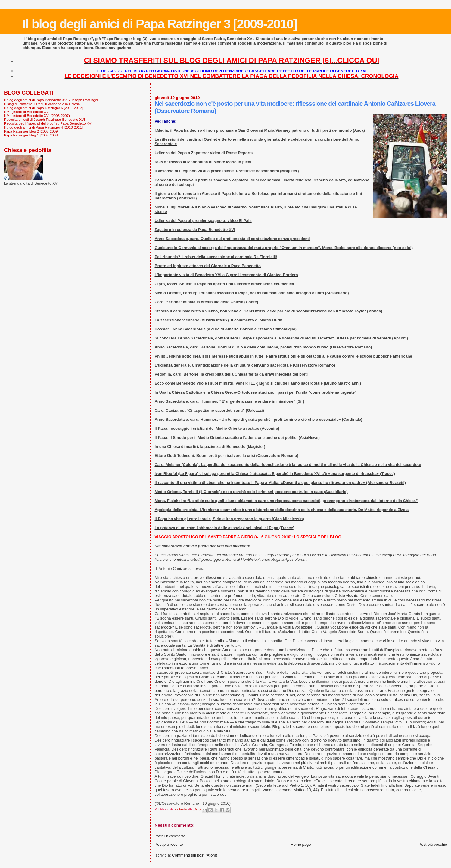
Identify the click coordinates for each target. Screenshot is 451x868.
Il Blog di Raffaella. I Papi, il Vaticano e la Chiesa (42, 104)
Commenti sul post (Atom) (194, 855)
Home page (301, 844)
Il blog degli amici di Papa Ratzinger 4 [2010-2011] (43, 127)
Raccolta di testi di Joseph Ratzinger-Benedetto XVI (44, 119)
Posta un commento (170, 836)
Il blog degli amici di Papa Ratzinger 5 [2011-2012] (43, 108)
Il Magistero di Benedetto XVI (27, 112)
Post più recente (169, 844)
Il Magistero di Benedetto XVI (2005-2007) (37, 116)
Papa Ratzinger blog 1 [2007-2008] (31, 135)
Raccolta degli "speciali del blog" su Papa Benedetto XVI (48, 123)
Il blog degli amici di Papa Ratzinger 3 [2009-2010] (160, 24)
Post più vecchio (433, 844)
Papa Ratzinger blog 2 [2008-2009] (31, 131)
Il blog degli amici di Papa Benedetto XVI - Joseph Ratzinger (51, 100)
